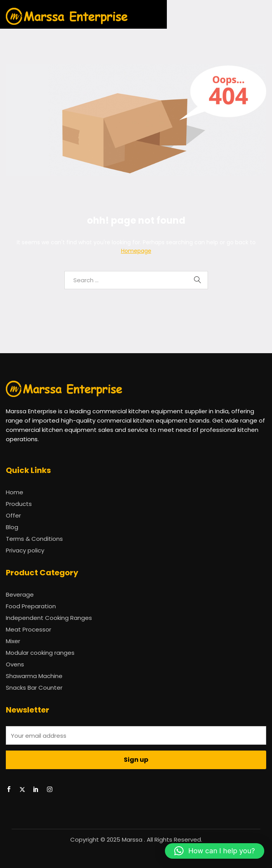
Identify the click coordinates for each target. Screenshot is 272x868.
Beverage (20, 594)
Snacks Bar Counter (34, 688)
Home (15, 492)
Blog (12, 527)
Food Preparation (31, 606)
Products (19, 504)
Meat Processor (29, 629)
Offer (13, 515)
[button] (215, 851)
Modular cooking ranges (40, 653)
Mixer (13, 641)
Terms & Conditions (34, 539)
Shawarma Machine (34, 676)
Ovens (15, 664)
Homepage (136, 251)
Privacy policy (25, 550)
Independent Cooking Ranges (49, 618)
